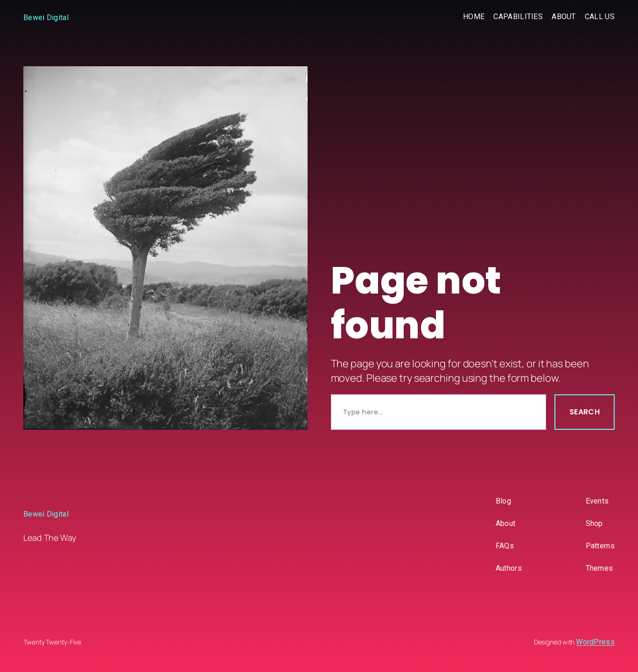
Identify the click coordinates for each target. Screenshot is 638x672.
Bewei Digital (46, 17)
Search (585, 412)
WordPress (595, 642)
